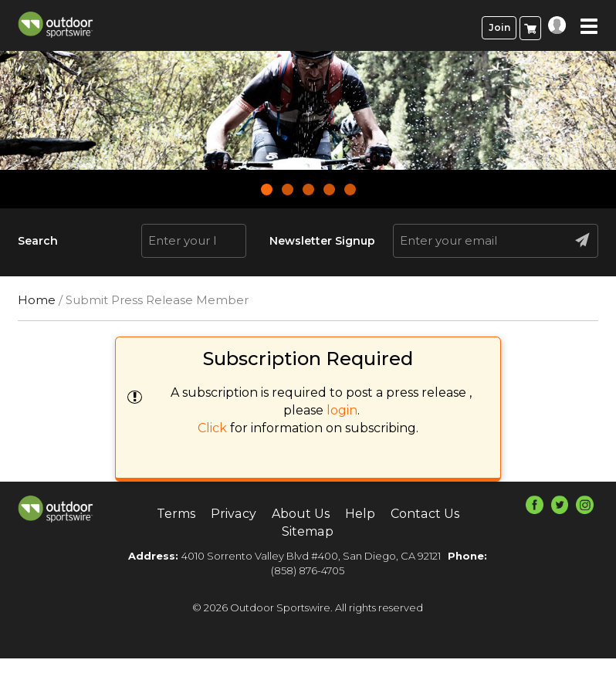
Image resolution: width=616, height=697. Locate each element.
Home (37, 300)
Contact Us (425, 514)
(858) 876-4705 (308, 570)
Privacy (234, 514)
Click (212, 428)
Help (360, 514)
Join (499, 27)
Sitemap (308, 531)
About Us (301, 514)
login (342, 410)
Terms (177, 514)
